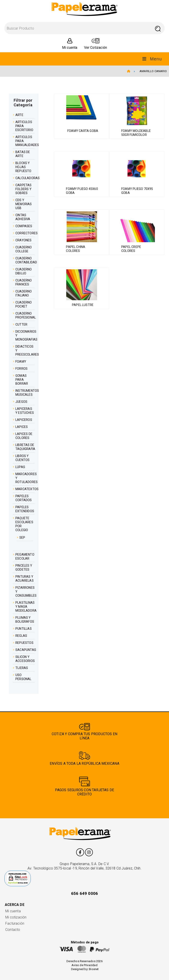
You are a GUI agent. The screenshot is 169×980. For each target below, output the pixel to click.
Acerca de (15, 905)
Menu (152, 59)
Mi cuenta (13, 911)
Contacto (13, 930)
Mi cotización (16, 917)
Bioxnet (94, 969)
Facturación (15, 923)
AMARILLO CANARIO (153, 71)
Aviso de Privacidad (84, 965)
